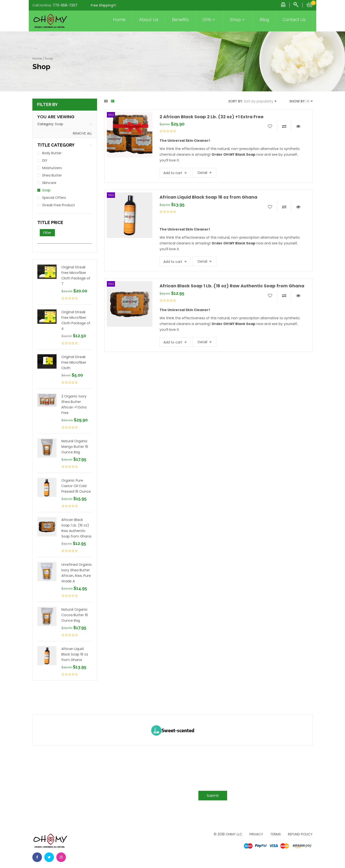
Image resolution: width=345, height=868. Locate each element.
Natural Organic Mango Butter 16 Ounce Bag (75, 447)
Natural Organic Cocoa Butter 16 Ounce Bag (75, 615)
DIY (45, 160)
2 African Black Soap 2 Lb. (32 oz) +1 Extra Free (212, 117)
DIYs (209, 20)
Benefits (180, 20)
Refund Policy (300, 834)
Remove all (82, 133)
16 (308, 101)
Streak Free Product (59, 205)
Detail (202, 173)
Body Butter (52, 153)
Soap (59, 124)
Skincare (49, 183)
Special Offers (54, 198)
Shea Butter (52, 175)
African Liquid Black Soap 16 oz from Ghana (75, 654)
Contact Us (294, 20)
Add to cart (173, 173)
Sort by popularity (259, 101)
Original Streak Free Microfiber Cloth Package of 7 (76, 275)
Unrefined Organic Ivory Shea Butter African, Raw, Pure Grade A (77, 573)
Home (119, 20)
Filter (47, 233)
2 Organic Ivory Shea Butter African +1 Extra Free (74, 404)
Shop (238, 20)
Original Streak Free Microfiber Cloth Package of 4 (76, 320)
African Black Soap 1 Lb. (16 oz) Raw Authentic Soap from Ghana (76, 528)
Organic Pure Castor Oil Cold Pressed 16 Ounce (76, 486)
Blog (264, 20)
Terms (276, 834)
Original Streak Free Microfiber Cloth (74, 362)
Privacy (256, 834)
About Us (149, 20)
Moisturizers (52, 168)
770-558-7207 (65, 5)
